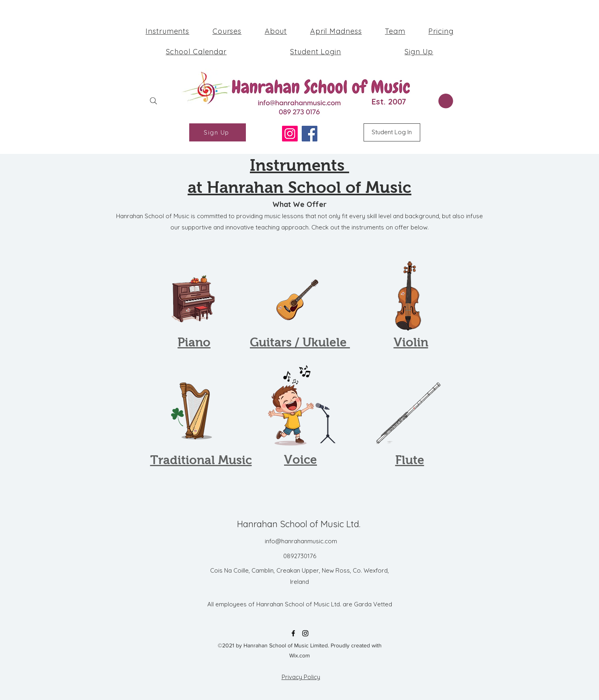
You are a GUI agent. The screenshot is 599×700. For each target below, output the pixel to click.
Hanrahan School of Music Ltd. (299, 524)
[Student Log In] (392, 132)
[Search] (153, 101)
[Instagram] (290, 134)
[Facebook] (310, 134)
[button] (446, 101)
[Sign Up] (218, 132)
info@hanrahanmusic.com (301, 541)
